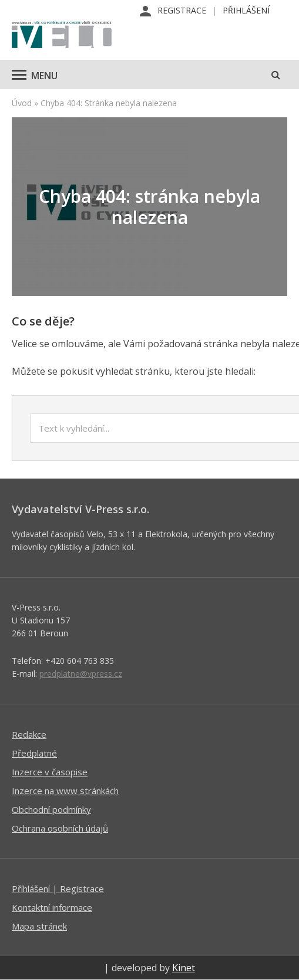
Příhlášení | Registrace (58, 889)
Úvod (22, 103)
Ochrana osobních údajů (60, 828)
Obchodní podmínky (51, 809)
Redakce (29, 734)
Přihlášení (246, 10)
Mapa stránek (39, 926)
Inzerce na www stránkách (65, 791)
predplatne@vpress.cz (81, 674)
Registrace (182, 10)
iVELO (62, 36)
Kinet (184, 968)
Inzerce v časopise (50, 772)
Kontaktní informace (52, 907)
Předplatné (34, 753)
